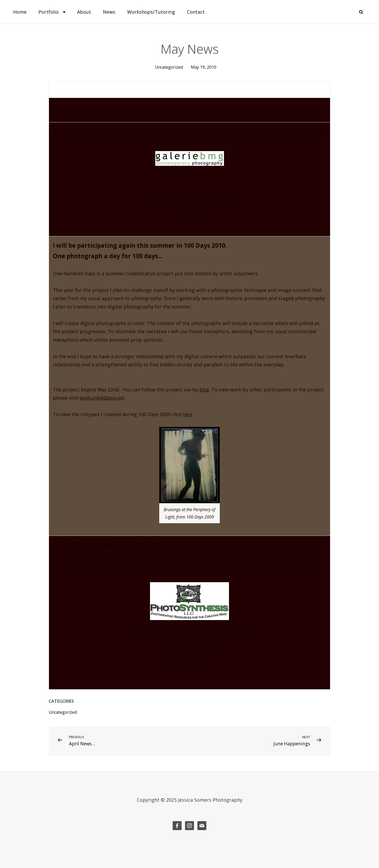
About (84, 12)
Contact (196, 12)
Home (20, 12)
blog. (205, 389)
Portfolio (53, 12)
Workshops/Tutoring (151, 12)
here (188, 414)
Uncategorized (169, 67)
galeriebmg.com (189, 212)
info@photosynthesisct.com (189, 648)
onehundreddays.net (103, 398)
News (109, 12)
